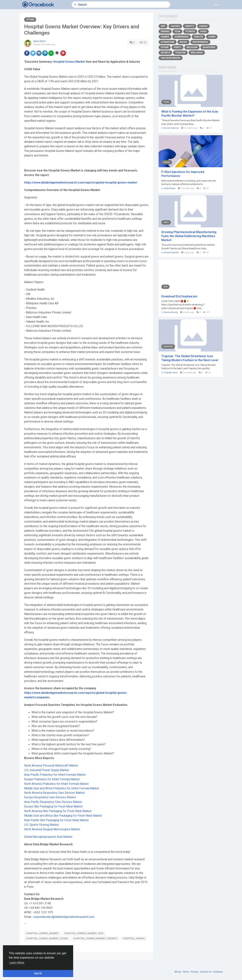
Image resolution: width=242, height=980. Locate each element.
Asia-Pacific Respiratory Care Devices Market (53, 802)
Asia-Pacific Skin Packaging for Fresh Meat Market (56, 820)
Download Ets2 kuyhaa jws (179, 296)
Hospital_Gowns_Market (43, 933)
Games (165, 37)
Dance (203, 26)
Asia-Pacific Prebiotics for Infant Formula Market (55, 775)
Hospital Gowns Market (69, 62)
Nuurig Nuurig (171, 312)
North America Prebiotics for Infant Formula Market (56, 784)
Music (183, 42)
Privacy (195, 972)
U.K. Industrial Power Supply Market (47, 770)
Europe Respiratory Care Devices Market (50, 797)
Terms (186, 972)
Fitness (190, 31)
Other (30, 19)
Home (212, 37)
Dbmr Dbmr (39, 41)
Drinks (165, 31)
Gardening (182, 37)
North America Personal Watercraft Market (51, 766)
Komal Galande (171, 128)
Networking (200, 42)
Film (177, 31)
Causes (175, 26)
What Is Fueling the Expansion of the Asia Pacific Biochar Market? (190, 114)
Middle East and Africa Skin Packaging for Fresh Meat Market (63, 816)
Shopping (209, 47)
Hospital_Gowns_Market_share (47, 938)
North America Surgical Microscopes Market (52, 829)
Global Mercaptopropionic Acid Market (48, 837)
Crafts (190, 26)
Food (203, 31)
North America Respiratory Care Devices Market (54, 793)
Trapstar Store (171, 373)
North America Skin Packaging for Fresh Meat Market (58, 811)
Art (163, 26)
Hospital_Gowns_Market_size (84, 933)
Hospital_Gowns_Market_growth (95, 938)
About (178, 972)
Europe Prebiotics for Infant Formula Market (52, 779)
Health (198, 37)
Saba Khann (170, 188)
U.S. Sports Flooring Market (41, 825)
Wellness (197, 53)
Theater (180, 53)
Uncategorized (171, 58)
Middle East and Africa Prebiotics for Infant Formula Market (62, 788)
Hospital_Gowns (134, 938)
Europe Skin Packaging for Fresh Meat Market (53, 807)
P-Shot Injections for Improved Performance (183, 174)
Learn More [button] (17, 963)
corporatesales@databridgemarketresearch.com (64, 917)
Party (178, 47)
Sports (165, 53)
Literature (168, 42)
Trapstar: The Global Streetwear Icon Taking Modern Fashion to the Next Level (190, 358)
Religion (192, 47)
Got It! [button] (38, 973)
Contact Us (206, 972)
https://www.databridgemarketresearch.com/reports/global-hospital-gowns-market (81, 183)
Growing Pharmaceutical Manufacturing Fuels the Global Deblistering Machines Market (189, 236)
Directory (218, 972)
